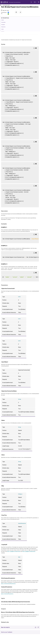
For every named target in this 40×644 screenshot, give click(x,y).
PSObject (20, 494)
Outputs (4, 31)
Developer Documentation (12, 2)
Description (4, 22)
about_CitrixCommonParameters (8, 584)
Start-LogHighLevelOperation (14, 551)
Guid (19, 557)
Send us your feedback (7, 632)
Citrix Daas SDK (6, 5)
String (20, 399)
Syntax (3, 20)
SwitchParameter (22, 523)
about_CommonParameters (7, 594)
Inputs (3, 29)
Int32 (19, 297)
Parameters (4, 27)
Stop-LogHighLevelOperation (29, 551)
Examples (4, 24)
